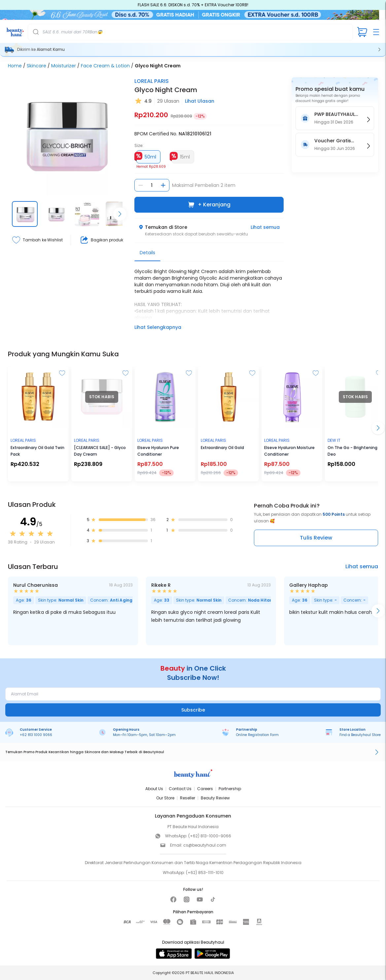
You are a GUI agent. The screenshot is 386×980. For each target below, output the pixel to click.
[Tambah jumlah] (163, 185)
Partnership (230, 789)
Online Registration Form (257, 735)
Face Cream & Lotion (105, 66)
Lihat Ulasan (200, 101)
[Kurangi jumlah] (141, 185)
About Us (154, 789)
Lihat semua (265, 227)
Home (15, 66)
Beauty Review (215, 798)
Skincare (36, 66)
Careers (205, 789)
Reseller (188, 798)
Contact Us (180, 789)
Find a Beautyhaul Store (360, 735)
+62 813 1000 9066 (36, 735)
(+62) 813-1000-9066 (210, 836)
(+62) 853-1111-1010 (205, 873)
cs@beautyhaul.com (205, 845)
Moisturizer (64, 66)
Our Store (165, 798)
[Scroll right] (120, 214)
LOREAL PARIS (152, 81)
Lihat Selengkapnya (158, 327)
